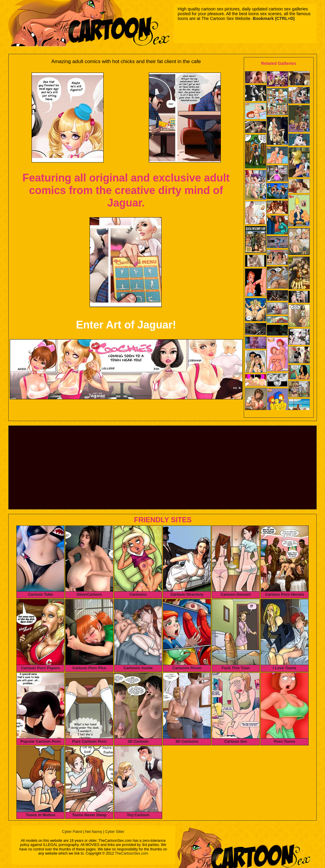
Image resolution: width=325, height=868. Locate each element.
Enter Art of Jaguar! (126, 325)
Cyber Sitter (115, 832)
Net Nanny (94, 832)
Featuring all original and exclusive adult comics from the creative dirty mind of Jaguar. (126, 190)
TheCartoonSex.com (131, 853)
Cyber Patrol (72, 832)
